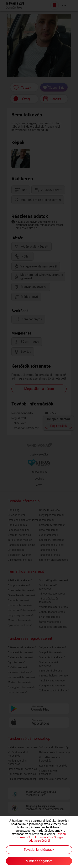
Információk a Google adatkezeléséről (46, 839)
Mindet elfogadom (39, 861)
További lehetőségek (39, 850)
